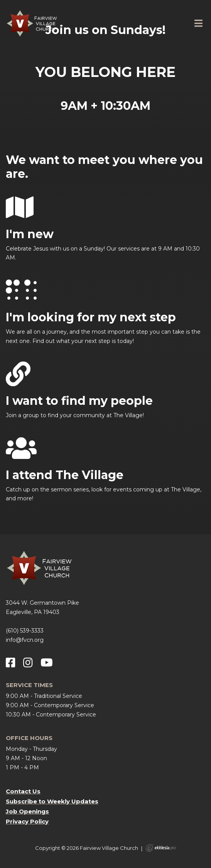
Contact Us (23, 791)
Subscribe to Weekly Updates (52, 801)
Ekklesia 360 (161, 848)
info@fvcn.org (25, 640)
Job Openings (27, 811)
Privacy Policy (27, 821)
